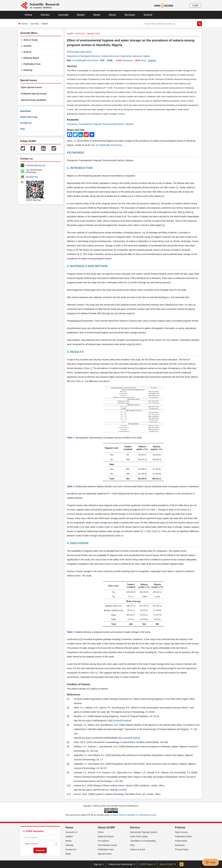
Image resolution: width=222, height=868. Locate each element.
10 (69, 785)
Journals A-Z (72, 832)
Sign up (98, 864)
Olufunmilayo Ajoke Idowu (79, 52)
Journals (63, 15)
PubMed (126, 721)
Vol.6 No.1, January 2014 (88, 34)
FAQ (22, 129)
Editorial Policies (106, 836)
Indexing (28, 70)
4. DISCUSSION (78, 543)
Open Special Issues (31, 87)
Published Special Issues (34, 94)
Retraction (180, 845)
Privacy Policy (182, 849)
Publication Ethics (184, 836)
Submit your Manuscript (121, 864)
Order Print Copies (139, 836)
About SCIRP (106, 828)
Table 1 (88, 368)
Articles (45, 15)
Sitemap (69, 845)
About (112, 15)
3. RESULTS (75, 352)
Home (28, 15)
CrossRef (116, 721)
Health (70, 34)
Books (81, 15)
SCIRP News (146, 864)
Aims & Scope (31, 40)
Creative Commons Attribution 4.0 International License (134, 815)
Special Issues (105, 854)
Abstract (72, 66)
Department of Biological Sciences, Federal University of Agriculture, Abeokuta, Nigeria (108, 56)
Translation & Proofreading (143, 841)
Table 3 (108, 527)
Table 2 (79, 381)
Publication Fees (32, 64)
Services (130, 15)
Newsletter (26, 111)
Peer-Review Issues (107, 845)
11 (69, 794)
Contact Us (26, 123)
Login (195, 5)
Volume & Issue (138, 849)
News (97, 15)
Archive (27, 52)
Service (135, 828)
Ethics (101, 832)
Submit (148, 15)
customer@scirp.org (35, 165)
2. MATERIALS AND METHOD (87, 266)
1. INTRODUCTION (80, 168)
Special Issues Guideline (34, 100)
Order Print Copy (29, 117)
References (74, 695)
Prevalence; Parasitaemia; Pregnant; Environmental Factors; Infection (100, 124)
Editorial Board (31, 58)
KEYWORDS (76, 153)
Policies (180, 828)
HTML (110, 60)
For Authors (103, 841)
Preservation (181, 841)
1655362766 (32, 177)
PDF (102, 60)
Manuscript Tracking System (144, 832)
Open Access (181, 832)
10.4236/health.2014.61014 (85, 60)
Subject (69, 836)
